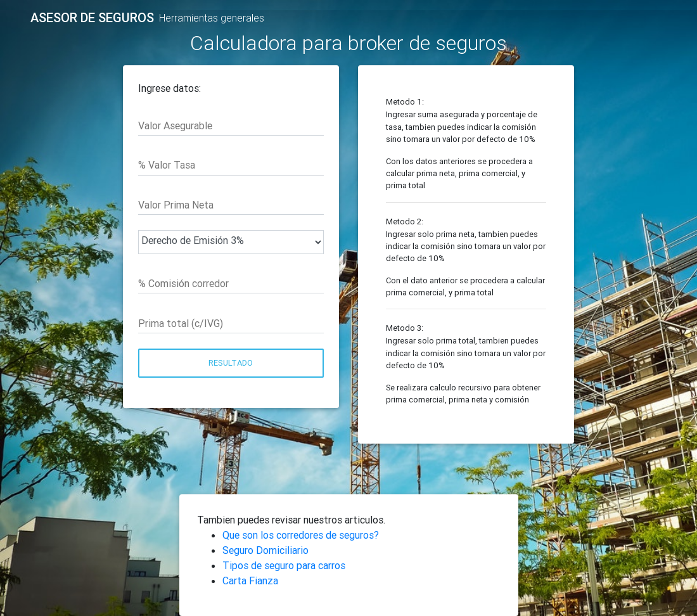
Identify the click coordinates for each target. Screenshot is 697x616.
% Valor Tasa (167, 165)
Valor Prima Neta (176, 205)
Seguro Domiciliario (265, 550)
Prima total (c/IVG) (181, 323)
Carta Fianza (250, 581)
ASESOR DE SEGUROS (92, 18)
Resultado (231, 363)
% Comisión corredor (183, 283)
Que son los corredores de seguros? (301, 535)
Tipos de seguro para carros (284, 565)
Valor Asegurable (175, 125)
